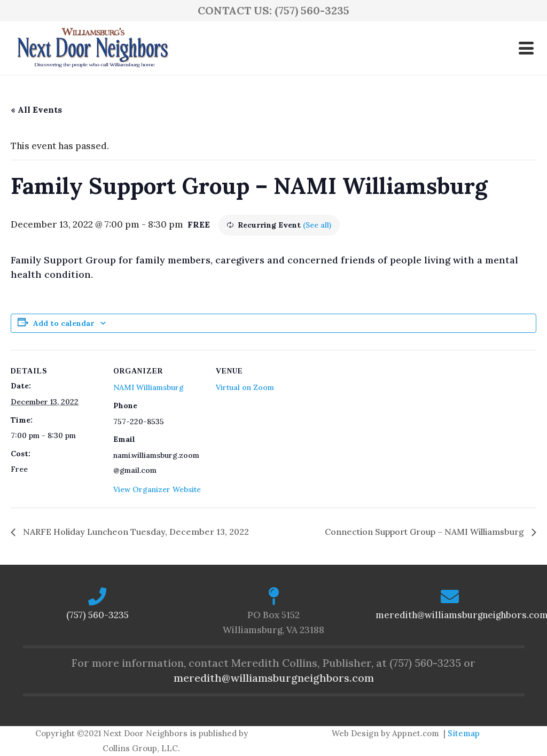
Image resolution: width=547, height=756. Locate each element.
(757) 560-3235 (97, 615)
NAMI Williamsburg (149, 387)
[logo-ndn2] (93, 48)
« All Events (36, 110)
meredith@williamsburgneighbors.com (274, 678)
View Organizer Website (157, 489)
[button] (526, 48)
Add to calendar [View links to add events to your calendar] (64, 323)
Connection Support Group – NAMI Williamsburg (425, 532)
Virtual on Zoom (245, 387)
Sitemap (464, 733)
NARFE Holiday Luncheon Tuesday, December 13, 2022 (135, 532)
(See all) (317, 225)
